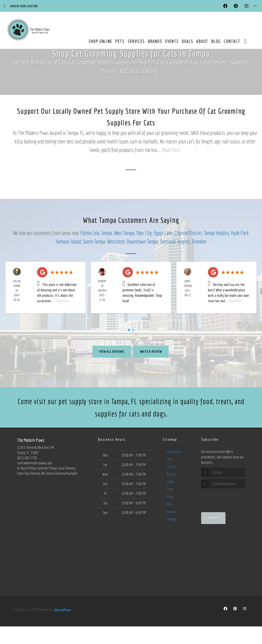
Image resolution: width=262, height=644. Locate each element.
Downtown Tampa (142, 241)
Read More (171, 150)
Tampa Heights (216, 233)
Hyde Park (240, 233)
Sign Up (213, 518)
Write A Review (151, 351)
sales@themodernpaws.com (34, 463)
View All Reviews (112, 351)
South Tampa (94, 241)
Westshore (116, 241)
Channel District (188, 233)
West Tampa (124, 233)
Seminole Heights (175, 241)
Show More (63, 301)
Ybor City (144, 233)
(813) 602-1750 (27, 458)
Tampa (107, 233)
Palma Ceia (90, 233)
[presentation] (229, 498)
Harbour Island (68, 241)
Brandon (199, 241)
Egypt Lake (163, 233)
